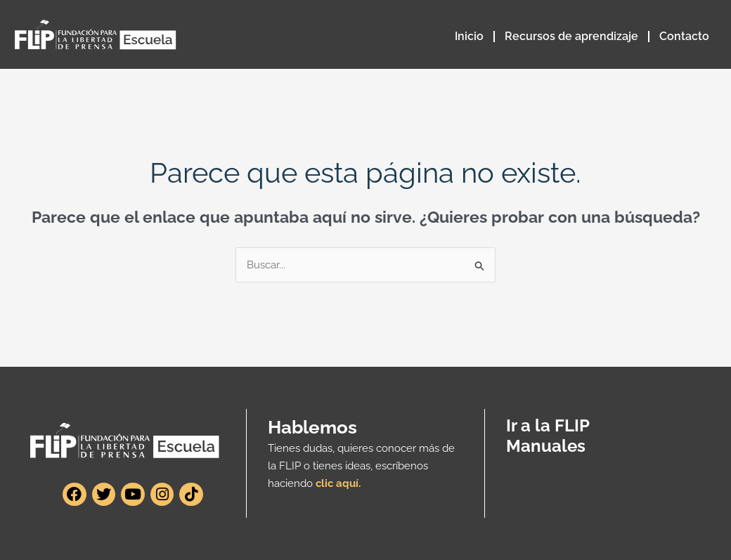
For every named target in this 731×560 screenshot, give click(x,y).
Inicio (469, 36)
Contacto (684, 36)
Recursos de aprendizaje (571, 36)
